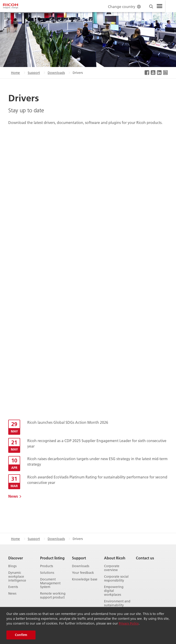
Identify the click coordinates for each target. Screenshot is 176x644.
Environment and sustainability (117, 603)
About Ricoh (115, 558)
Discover (16, 558)
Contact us (145, 558)
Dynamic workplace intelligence (17, 577)
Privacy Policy (129, 623)
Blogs (12, 566)
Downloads (56, 73)
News (13, 496)
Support (34, 73)
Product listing (52, 558)
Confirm (21, 635)
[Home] (11, 6)
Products (47, 566)
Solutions (47, 573)
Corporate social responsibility (116, 579)
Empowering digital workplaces (114, 591)
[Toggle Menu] (159, 6)
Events (13, 587)
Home (15, 73)
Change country (125, 7)
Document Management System (50, 583)
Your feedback (83, 573)
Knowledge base (85, 579)
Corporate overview (112, 568)
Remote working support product (53, 596)
